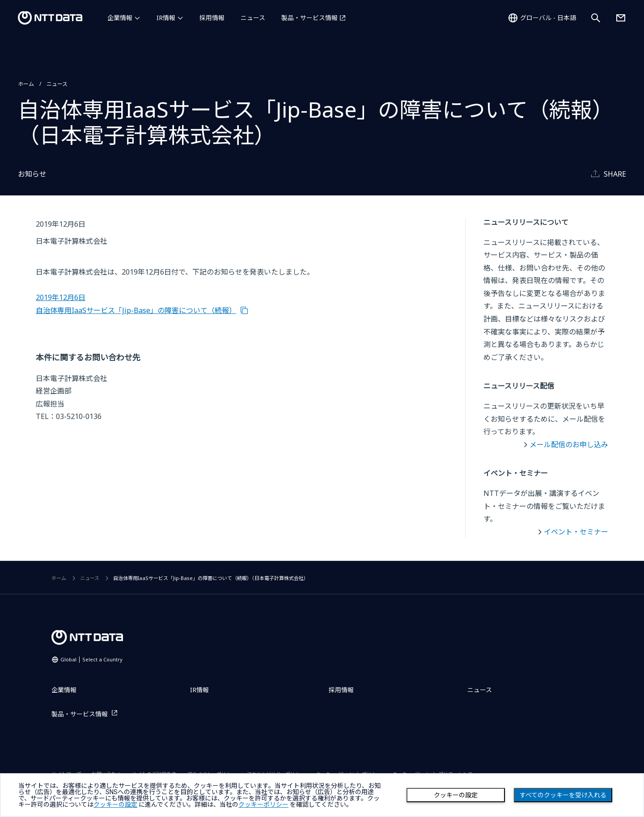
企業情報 (120, 18)
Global (91, 659)
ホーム (26, 84)
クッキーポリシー (263, 804)
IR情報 (166, 18)
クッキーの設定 (456, 795)
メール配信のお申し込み (569, 444)
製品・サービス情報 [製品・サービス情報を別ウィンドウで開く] (309, 18)
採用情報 (212, 18)
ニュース (253, 18)
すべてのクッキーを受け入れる (563, 795)
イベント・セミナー (576, 532)
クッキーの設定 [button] (115, 804)
